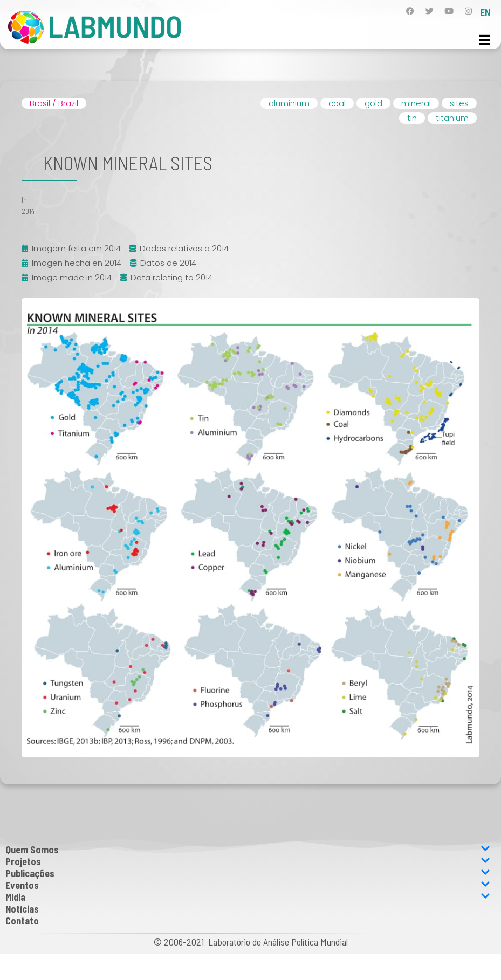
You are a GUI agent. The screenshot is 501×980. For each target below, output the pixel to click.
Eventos (248, 885)
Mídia (248, 897)
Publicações (248, 873)
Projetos (248, 861)
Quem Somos (248, 850)
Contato (22, 921)
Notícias (22, 909)
